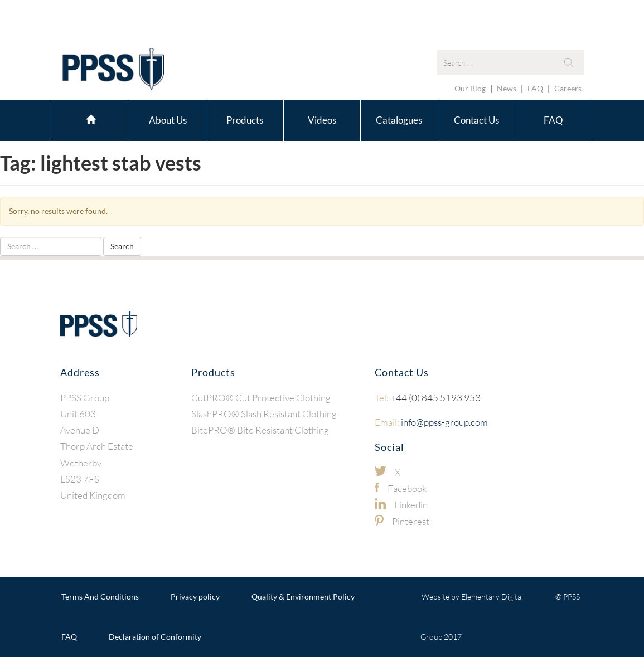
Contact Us (476, 120)
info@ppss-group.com (431, 422)
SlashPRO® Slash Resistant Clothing (264, 414)
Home (91, 118)
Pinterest (411, 521)
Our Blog (470, 88)
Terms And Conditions (100, 597)
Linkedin (411, 505)
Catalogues (399, 120)
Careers (568, 88)
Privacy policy (195, 597)
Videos (322, 120)
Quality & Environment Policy (303, 597)
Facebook (407, 488)
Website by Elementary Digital (472, 597)
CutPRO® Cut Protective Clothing (261, 398)
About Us (168, 120)
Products (245, 120)
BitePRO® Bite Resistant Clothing (260, 430)
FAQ (535, 88)
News (507, 88)
